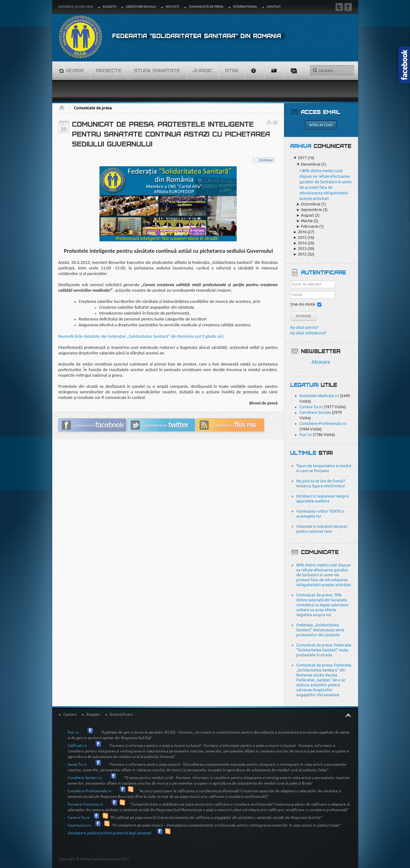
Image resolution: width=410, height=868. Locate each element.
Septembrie (309, 210)
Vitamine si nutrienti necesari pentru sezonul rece (322, 529)
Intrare (304, 316)
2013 (300, 249)
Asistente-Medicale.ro (319, 396)
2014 (300, 243)
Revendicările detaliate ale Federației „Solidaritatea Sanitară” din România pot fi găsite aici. (142, 336)
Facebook (348, 7)
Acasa (64, 108)
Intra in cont (321, 125)
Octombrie (309, 204)
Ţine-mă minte (303, 304)
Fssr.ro (306, 435)
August (305, 215)
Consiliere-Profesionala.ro (323, 423)
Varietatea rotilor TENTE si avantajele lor (320, 514)
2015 (300, 237)
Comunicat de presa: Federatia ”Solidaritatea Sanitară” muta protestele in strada (324, 650)
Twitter (339, 7)
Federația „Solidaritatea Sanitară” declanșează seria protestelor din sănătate (320, 630)
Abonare (321, 362)
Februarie (307, 226)
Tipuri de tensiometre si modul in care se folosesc (324, 468)
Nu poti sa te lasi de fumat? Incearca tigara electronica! (321, 483)
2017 (300, 158)
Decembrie (309, 164)
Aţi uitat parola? (304, 327)
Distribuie (266, 160)
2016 (300, 232)
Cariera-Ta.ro (311, 407)
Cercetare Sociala (315, 412)
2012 (300, 254)
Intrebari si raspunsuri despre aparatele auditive (323, 499)
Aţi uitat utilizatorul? (308, 333)
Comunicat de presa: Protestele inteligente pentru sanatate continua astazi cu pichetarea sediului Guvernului (171, 134)
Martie (305, 221)
